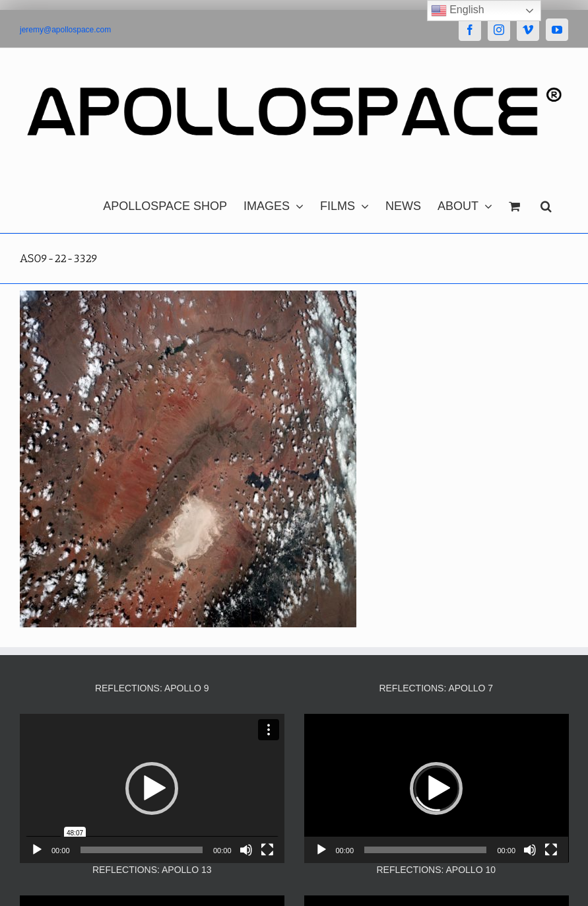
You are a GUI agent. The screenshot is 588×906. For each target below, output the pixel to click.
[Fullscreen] (267, 850)
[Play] (37, 850)
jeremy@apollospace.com (65, 30)
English (458, 11)
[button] (546, 203)
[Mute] (246, 850)
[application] (152, 788)
